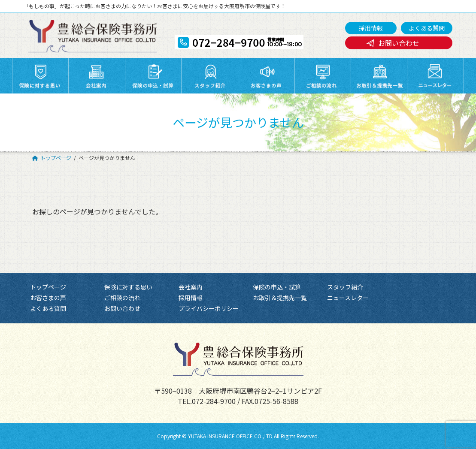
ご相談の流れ (122, 298)
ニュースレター (348, 298)
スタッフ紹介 (345, 287)
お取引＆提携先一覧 (280, 298)
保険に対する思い (128, 287)
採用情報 (371, 28)
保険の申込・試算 (277, 287)
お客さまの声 (48, 298)
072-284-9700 (214, 401)
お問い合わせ (399, 43)
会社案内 (191, 287)
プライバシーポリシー (209, 308)
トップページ (48, 287)
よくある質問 (427, 28)
